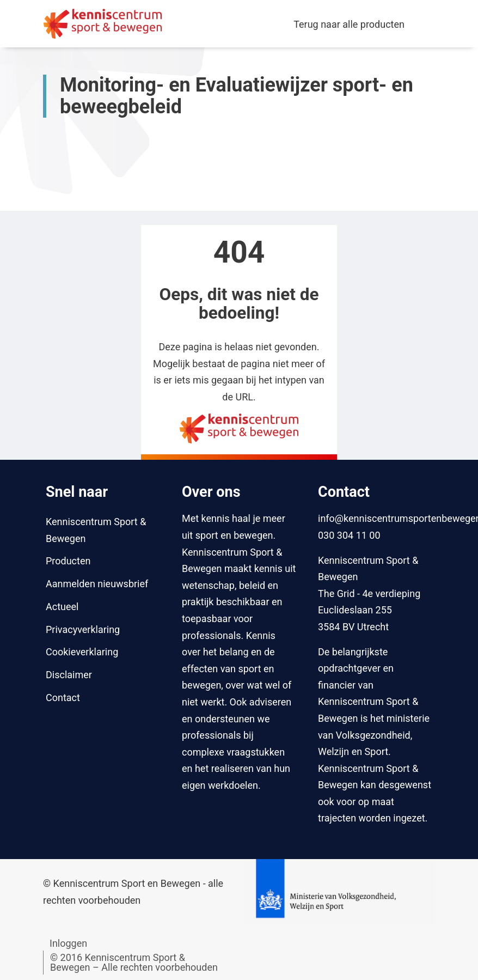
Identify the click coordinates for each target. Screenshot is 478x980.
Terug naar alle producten (349, 24)
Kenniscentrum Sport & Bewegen (96, 530)
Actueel (62, 607)
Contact (63, 698)
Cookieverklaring (82, 652)
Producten (68, 561)
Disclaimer (69, 675)
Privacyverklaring (83, 629)
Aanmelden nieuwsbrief (97, 584)
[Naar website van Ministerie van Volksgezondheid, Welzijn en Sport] (339, 891)
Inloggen (68, 943)
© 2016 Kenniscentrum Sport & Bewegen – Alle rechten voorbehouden (134, 962)
